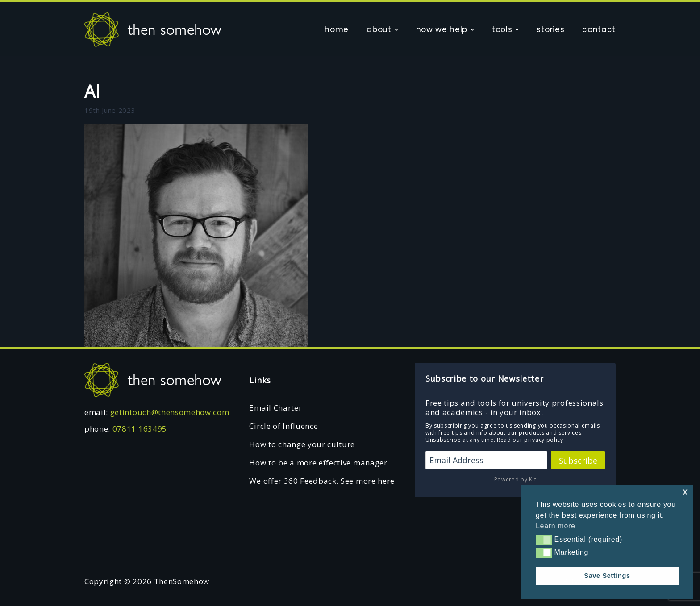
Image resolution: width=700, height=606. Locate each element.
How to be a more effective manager (318, 463)
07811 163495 (140, 429)
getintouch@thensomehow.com (170, 412)
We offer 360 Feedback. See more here (322, 481)
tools (502, 29)
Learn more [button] (556, 526)
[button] (544, 540)
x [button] (685, 492)
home (337, 29)
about (379, 29)
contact (599, 29)
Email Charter (275, 408)
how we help (442, 29)
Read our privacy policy (530, 440)
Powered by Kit (515, 479)
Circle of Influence (283, 426)
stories (550, 29)
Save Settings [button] (607, 576)
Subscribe (578, 461)
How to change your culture (302, 444)
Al (92, 91)
